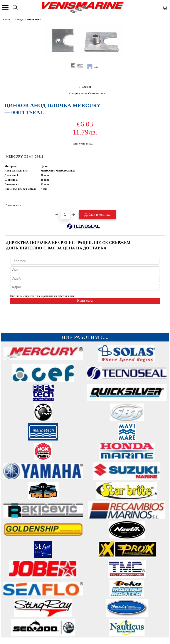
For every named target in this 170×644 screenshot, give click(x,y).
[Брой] (65, 215)
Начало (7, 19)
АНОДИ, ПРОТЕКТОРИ (28, 19)
